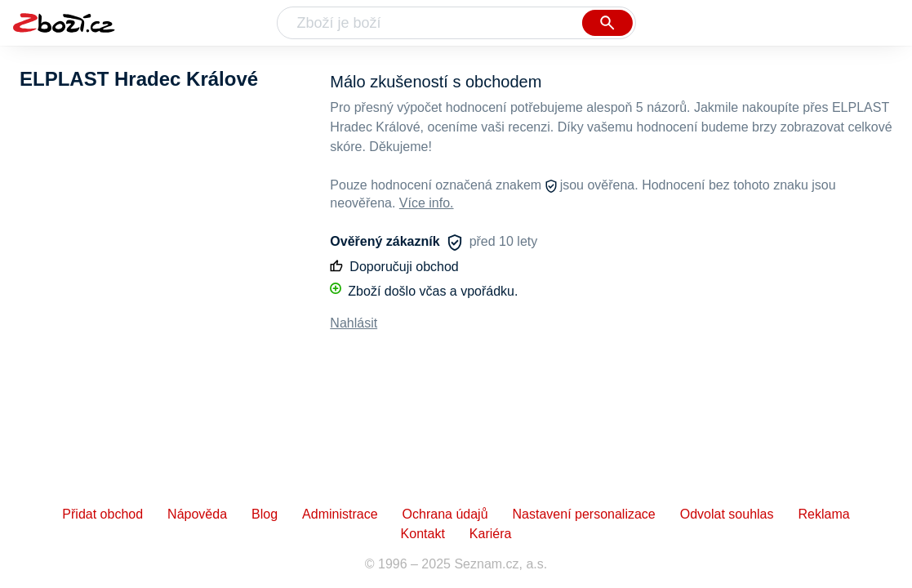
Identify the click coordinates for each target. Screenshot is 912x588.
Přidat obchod (102, 514)
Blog (265, 514)
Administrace (340, 514)
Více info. (427, 203)
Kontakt (423, 534)
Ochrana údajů (445, 514)
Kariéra (491, 534)
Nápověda (197, 514)
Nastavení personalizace (584, 514)
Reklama (823, 514)
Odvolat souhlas (727, 514)
